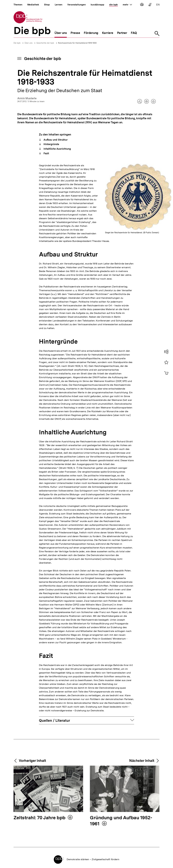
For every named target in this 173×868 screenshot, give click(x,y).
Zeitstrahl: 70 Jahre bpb (40, 818)
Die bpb (17, 43)
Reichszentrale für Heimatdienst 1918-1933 (77, 43)
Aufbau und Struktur (55, 140)
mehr (127, 5)
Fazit (46, 153)
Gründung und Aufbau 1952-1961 (121, 821)
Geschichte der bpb (45, 43)
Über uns (28, 43)
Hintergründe (51, 144)
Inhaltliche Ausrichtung (57, 149)
